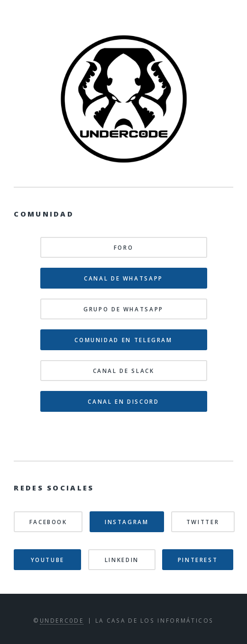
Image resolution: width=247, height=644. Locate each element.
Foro (124, 247)
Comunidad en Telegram (123, 340)
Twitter (203, 522)
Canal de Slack (124, 371)
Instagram (127, 522)
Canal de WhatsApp (123, 278)
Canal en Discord (123, 401)
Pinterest (198, 560)
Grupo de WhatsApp (123, 309)
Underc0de (62, 620)
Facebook (48, 522)
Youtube (48, 560)
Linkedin (122, 560)
